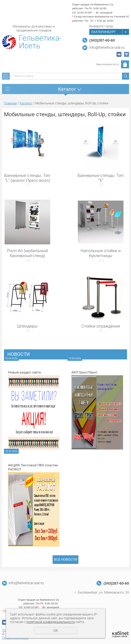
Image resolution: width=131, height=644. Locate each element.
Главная (10, 103)
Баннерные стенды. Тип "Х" (101, 178)
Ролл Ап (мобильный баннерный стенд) (27, 253)
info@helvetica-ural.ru (107, 48)
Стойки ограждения (101, 326)
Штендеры (27, 326)
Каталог (26, 103)
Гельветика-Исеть (40, 42)
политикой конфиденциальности (51, 622)
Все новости (65, 559)
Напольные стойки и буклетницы (101, 253)
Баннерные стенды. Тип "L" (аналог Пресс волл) (27, 178)
